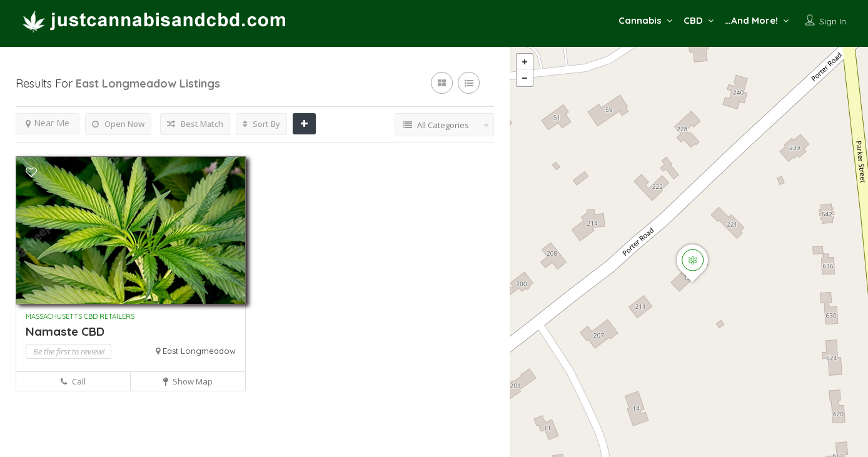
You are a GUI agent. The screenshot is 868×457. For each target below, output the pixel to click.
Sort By (261, 124)
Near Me (48, 123)
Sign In (833, 21)
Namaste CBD (65, 332)
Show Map (188, 382)
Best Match (195, 124)
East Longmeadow (199, 351)
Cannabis (640, 20)
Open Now (118, 124)
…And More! (751, 20)
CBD (693, 20)
